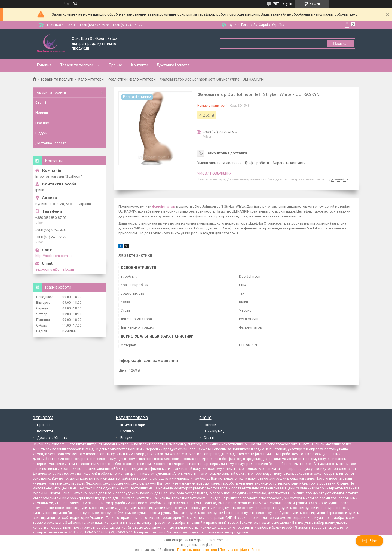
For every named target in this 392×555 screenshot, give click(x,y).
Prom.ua (222, 540)
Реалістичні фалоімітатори (132, 79)
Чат (369, 541)
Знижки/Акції (215, 431)
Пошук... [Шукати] (340, 43)
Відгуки (41, 133)
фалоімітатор (164, 206)
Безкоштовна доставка (226, 153)
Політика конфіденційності (241, 550)
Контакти (140, 65)
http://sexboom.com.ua (54, 256)
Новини (42, 113)
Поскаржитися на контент (197, 550)
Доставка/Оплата (52, 438)
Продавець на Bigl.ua (196, 545)
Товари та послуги (77, 65)
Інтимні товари (133, 425)
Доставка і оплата (173, 65)
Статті (41, 102)
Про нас (116, 65)
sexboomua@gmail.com (55, 269)
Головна (44, 65)
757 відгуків (283, 4)
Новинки (128, 431)
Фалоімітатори (91, 79)
